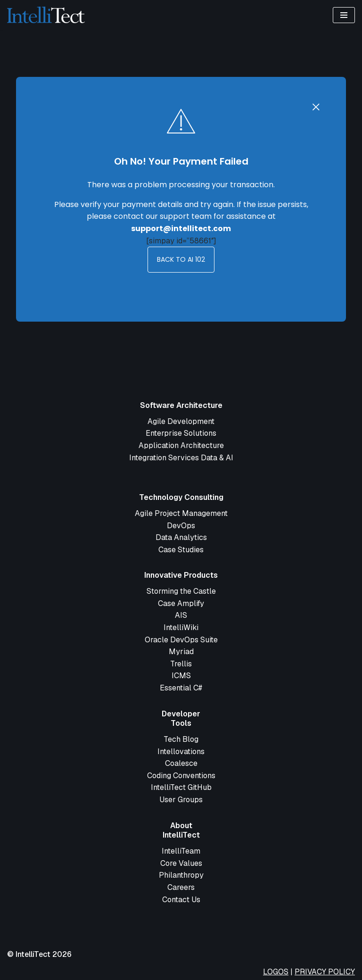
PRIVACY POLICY (325, 972)
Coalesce (181, 763)
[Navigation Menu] (344, 15)
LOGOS (276, 972)
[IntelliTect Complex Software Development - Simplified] (46, 15)
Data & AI (217, 458)
